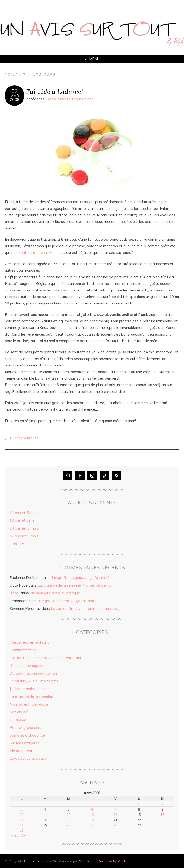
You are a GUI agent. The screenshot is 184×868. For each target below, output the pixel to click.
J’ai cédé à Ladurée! (55, 91)
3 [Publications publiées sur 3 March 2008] (22, 809)
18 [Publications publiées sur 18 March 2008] (45, 820)
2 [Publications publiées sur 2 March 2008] (162, 804)
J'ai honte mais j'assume (30, 689)
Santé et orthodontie (27, 735)
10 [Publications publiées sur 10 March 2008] (22, 814)
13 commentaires (24, 438)
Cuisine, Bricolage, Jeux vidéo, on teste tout (46, 658)
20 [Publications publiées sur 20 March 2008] (92, 820)
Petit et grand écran (26, 728)
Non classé (19, 712)
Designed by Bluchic (113, 861)
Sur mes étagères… (26, 743)
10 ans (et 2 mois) (25, 528)
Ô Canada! (18, 720)
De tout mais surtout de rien (70, 99)
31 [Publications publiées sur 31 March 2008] (22, 830)
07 (15, 91)
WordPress (88, 861)
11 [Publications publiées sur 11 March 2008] (45, 814)
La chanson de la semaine (31, 697)
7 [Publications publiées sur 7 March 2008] (115, 809)
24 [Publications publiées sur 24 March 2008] (22, 825)
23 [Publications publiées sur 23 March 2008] (162, 820)
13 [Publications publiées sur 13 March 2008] (92, 814)
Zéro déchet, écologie (28, 758)
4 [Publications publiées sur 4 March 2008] (45, 809)
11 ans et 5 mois (23, 513)
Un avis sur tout (36, 861)
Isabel (15, 593)
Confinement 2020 (25, 650)
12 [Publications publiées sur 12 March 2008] (69, 814)
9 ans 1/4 (17, 544)
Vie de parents (22, 751)
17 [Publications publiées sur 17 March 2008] (22, 820)
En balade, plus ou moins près (34, 681)
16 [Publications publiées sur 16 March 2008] (162, 814)
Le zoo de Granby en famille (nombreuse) (85, 608)
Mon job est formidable (29, 704)
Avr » (26, 835)
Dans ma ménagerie (26, 665)
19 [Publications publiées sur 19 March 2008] (69, 820)
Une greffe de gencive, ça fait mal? (80, 578)
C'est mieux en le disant (29, 642)
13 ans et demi (22, 520)
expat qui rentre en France (39, 253)
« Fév (14, 835)
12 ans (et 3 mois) (25, 536)
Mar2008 (15, 97)
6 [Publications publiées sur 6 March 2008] (92, 809)
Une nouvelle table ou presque (55, 593)
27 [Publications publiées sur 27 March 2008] (92, 825)
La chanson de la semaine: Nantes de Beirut (74, 585)
